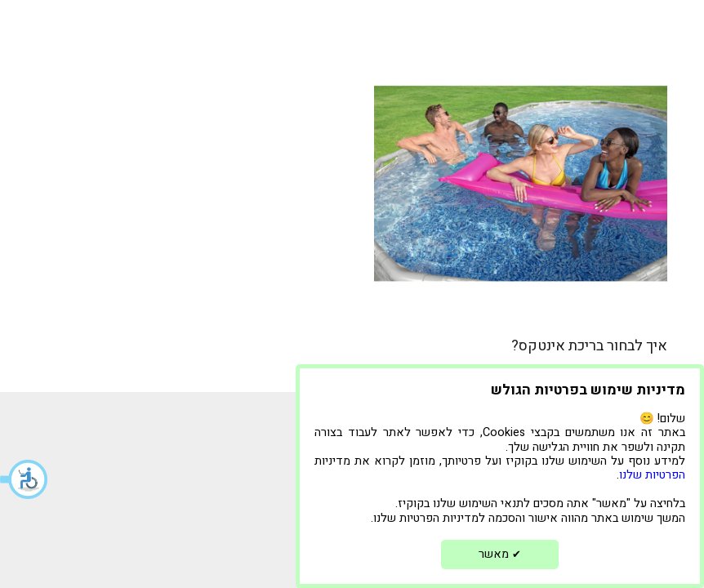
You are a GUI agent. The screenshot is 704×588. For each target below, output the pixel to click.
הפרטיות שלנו (652, 475)
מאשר (500, 554)
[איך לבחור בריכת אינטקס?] (521, 183)
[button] (25, 479)
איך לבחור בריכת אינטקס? (589, 346)
